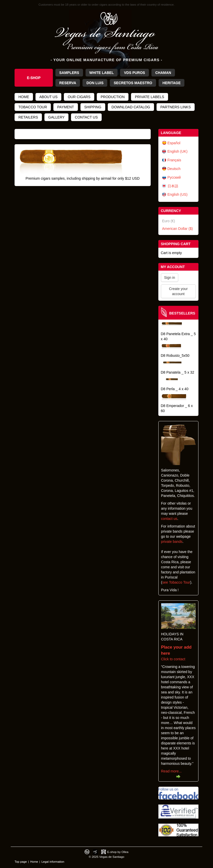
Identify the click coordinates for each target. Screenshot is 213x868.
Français (174, 160)
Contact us (86, 117)
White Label (102, 73)
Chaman (163, 73)
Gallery (56, 117)
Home (24, 97)
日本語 (173, 186)
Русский (174, 177)
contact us (169, 519)
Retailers (28, 117)
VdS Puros (134, 73)
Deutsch (174, 169)
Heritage (171, 83)
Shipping (93, 107)
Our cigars (79, 97)
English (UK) (178, 151)
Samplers (69, 73)
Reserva (68, 83)
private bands (172, 542)
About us (48, 97)
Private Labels (150, 97)
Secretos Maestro (133, 83)
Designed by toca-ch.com (87, 852)
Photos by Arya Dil (95, 852)
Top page (21, 862)
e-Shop (34, 78)
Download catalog (131, 107)
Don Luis (95, 83)
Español (174, 143)
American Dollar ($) (178, 229)
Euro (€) (169, 221)
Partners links (176, 107)
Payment (66, 107)
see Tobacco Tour (176, 582)
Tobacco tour (33, 107)
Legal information (53, 862)
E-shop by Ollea (118, 852)
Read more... (171, 771)
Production (113, 97)
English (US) (178, 194)
